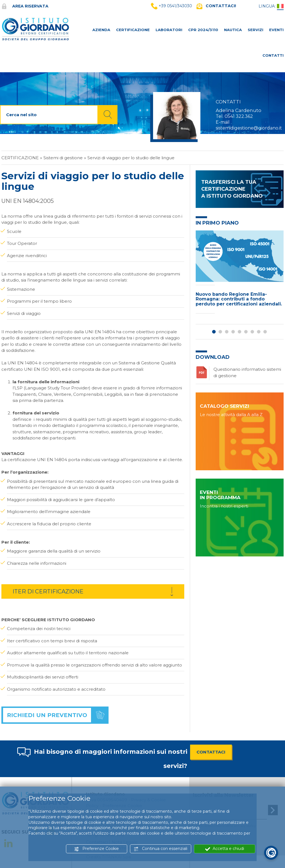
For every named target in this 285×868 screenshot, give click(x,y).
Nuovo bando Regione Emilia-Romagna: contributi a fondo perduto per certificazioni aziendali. (239, 299)
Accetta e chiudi (225, 849)
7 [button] (252, 332)
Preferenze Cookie (96, 849)
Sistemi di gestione (63, 158)
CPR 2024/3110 (203, 30)
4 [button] (233, 332)
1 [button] (214, 332)
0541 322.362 (239, 116)
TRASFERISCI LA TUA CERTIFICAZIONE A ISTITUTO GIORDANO (232, 189)
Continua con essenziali (160, 849)
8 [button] (259, 332)
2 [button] (220, 332)
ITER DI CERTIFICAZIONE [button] (48, 591)
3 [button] (227, 332)
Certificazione (20, 158)
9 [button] (265, 332)
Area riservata (25, 6)
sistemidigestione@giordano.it (249, 128)
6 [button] (246, 332)
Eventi (276, 30)
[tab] (93, 591)
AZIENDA (101, 30)
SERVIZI (255, 30)
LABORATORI (169, 30)
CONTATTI (273, 55)
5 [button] (239, 332)
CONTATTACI (211, 752)
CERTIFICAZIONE (133, 30)
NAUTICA (233, 30)
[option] (240, 273)
